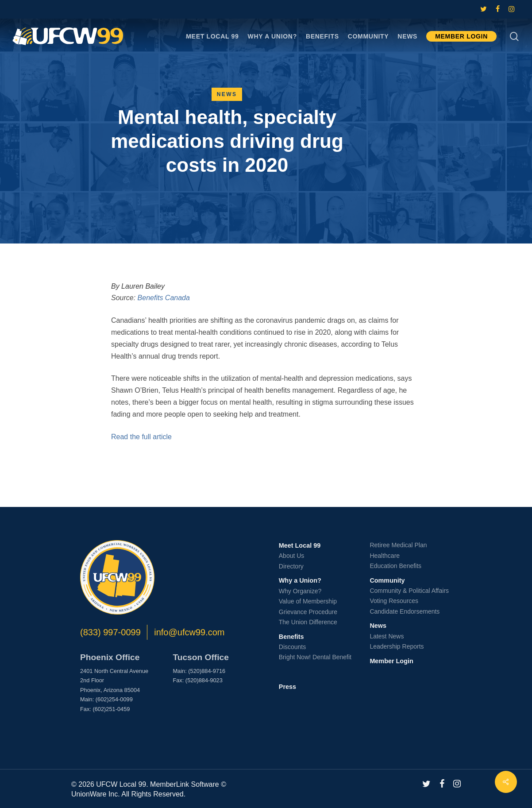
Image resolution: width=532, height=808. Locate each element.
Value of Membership (308, 601)
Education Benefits (395, 566)
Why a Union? (300, 580)
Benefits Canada (164, 298)
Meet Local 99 (300, 545)
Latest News (387, 636)
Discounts (292, 647)
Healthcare (385, 556)
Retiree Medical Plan (398, 545)
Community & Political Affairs (409, 591)
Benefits (291, 637)
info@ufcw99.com (189, 632)
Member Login (391, 661)
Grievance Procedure (308, 612)
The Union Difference (308, 622)
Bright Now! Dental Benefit (315, 657)
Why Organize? (300, 591)
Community (387, 580)
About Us (292, 556)
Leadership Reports (397, 646)
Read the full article (141, 437)
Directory (291, 566)
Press (287, 687)
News (227, 94)
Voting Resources (394, 601)
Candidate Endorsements (405, 611)
